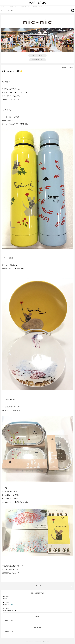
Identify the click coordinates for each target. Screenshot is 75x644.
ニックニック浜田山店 (21, 7)
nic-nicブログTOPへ (37, 60)
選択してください (10, 621)
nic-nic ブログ (10, 7)
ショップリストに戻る (37, 55)
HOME (3, 7)
